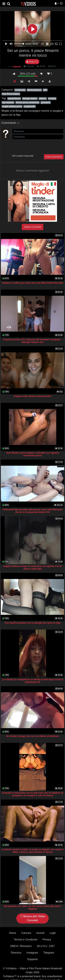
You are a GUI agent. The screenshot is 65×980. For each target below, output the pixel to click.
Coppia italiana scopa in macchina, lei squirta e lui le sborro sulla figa (32, 567)
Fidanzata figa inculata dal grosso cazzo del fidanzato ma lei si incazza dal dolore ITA (32, 511)
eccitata (52, 99)
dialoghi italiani (30, 99)
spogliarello (29, 106)
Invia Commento (54, 157)
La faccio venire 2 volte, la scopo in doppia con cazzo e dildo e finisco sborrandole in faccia (32, 851)
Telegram (49, 953)
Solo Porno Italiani (11, 94)
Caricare (26, 933)
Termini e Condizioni (26, 940)
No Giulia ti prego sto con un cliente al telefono (32, 736)
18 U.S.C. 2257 (46, 946)
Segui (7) (32, 62)
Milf (45, 90)
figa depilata (8, 102)
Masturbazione (34, 90)
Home (12, 933)
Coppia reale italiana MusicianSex (32, 396)
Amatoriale (20, 90)
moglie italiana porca (12, 106)
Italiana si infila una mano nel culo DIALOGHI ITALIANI (32, 283)
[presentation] (37, 146)
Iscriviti (40, 933)
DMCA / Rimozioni (21, 946)
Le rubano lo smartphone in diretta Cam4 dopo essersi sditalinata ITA (32, 681)
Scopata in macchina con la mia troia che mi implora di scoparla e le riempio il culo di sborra (32, 794)
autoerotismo (14, 99)
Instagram (32, 953)
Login (53, 933)
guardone (46, 102)
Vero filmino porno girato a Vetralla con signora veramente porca (32, 454)
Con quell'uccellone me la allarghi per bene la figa (33, 623)
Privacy (47, 940)
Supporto (33, 959)
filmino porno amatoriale (27, 102)
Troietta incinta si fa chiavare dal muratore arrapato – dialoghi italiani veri (32, 341)
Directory (16, 953)
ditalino (43, 99)
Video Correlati (32, 227)
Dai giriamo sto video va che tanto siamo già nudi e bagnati (32, 907)
